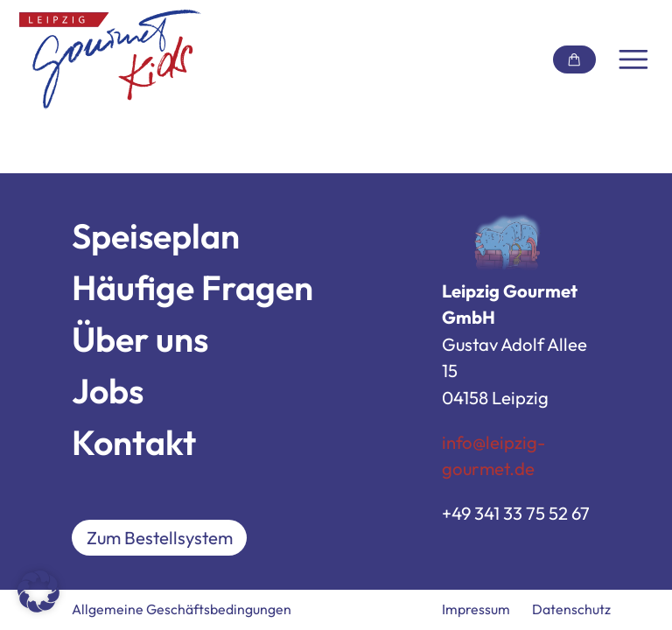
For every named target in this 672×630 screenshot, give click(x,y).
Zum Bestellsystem (160, 538)
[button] (38, 591)
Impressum (476, 609)
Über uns (140, 339)
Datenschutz (571, 609)
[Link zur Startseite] (110, 59)
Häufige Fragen (192, 287)
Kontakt (134, 442)
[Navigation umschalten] (633, 59)
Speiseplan (156, 236)
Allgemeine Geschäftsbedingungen (182, 609)
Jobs (108, 391)
